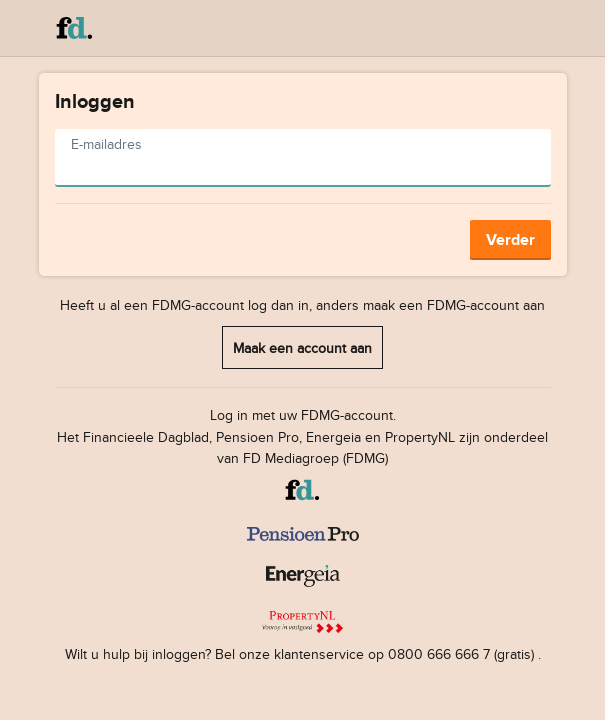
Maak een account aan (302, 347)
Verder (510, 239)
